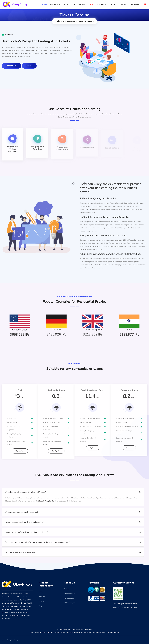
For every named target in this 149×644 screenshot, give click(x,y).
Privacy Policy (69, 598)
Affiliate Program (70, 603)
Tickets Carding (85, 21)
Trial (91, 5)
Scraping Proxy (13, 640)
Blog (113, 5)
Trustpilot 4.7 (8, 35)
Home (44, 5)
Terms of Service (70, 594)
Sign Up (29, 66)
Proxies (54, 5)
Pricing (82, 5)
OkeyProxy (88, 629)
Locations (102, 5)
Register (135, 5)
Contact (123, 5)
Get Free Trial (11, 66)
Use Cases (68, 5)
